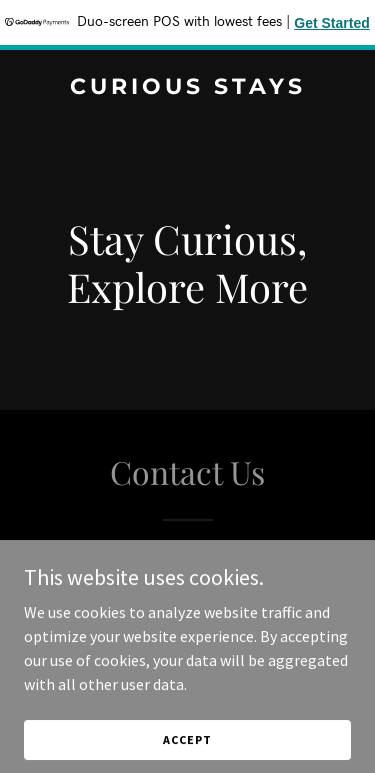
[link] (187, 88)
